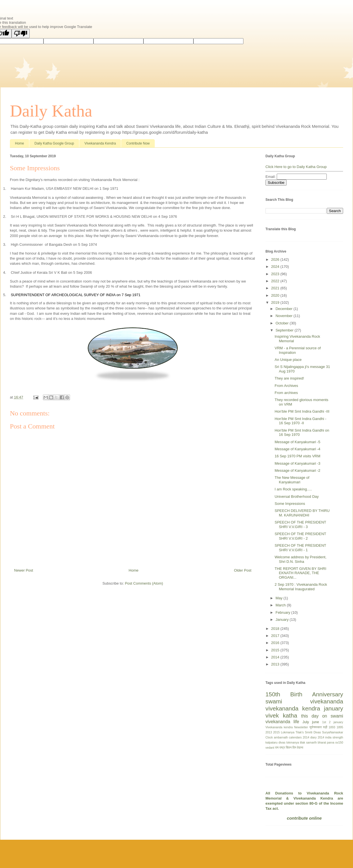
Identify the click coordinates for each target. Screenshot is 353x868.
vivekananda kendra (293, 708)
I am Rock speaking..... (293, 489)
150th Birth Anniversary (304, 694)
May (280, 598)
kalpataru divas (275, 743)
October (283, 323)
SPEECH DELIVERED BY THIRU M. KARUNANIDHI (302, 513)
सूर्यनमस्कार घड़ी (318, 727)
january (334, 708)
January (283, 620)
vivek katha (281, 715)
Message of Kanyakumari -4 (297, 449)
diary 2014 (317, 737)
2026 (276, 259)
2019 (276, 302)
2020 (276, 295)
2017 (276, 636)
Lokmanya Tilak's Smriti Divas (301, 732)
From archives (286, 393)
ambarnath (281, 737)
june (316, 722)
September (285, 330)
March (281, 605)
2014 (276, 657)
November (285, 316)
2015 (276, 650)
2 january (336, 722)
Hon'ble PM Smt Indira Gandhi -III (302, 411)
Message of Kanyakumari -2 (297, 470)
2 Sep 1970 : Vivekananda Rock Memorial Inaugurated (301, 587)
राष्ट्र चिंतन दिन (288, 748)
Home (19, 143)
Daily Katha (51, 111)
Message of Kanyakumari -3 (297, 463)
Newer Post (24, 570)
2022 (276, 281)
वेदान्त (300, 748)
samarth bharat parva (320, 743)
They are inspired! (289, 378)
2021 (276, 288)
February (284, 612)
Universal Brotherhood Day (297, 497)
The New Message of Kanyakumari (292, 480)
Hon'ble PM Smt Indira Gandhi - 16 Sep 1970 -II (300, 421)
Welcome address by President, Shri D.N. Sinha (300, 559)
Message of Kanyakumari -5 (297, 442)
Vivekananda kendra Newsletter (287, 727)
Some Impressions (290, 504)
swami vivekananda (304, 701)
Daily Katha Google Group (54, 143)
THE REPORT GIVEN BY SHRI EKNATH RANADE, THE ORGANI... (300, 573)
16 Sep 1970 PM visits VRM (297, 456)
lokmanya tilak (296, 743)
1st (324, 722)
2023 (276, 274)
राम (277, 748)
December (285, 309)
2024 (276, 267)
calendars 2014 (299, 737)
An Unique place (288, 360)
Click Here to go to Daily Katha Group (296, 167)
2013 (276, 664)
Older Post (243, 570)
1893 (332, 727)
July (306, 722)
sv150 (339, 743)
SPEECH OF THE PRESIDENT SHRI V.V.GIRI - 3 (300, 525)
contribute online (304, 818)
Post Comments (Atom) (144, 583)
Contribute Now (138, 143)
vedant (270, 748)
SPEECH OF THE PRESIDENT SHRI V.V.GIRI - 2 (300, 536)
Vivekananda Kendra (100, 143)
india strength (334, 737)
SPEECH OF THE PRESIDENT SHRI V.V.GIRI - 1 (300, 548)
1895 (340, 727)
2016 (276, 643)
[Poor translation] (21, 34)
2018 (276, 629)
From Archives (286, 386)
